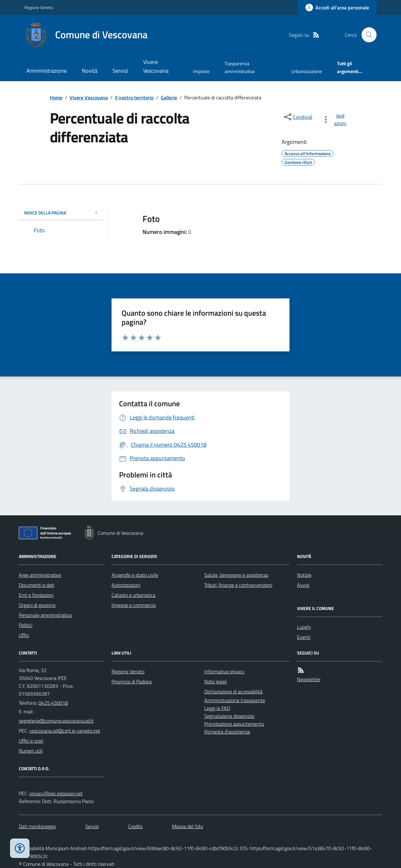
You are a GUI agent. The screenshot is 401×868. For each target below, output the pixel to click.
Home (56, 97)
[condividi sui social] (298, 117)
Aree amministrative (40, 575)
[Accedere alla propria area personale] (337, 8)
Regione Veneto (39, 7)
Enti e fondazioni (36, 595)
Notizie (304, 575)
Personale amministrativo (45, 615)
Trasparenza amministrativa (240, 67)
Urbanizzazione (307, 71)
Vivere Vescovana (156, 66)
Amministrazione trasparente (235, 700)
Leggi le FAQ (217, 708)
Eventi (304, 637)
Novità (90, 71)
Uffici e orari (31, 741)
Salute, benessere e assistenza (236, 575)
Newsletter (309, 679)
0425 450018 (53, 703)
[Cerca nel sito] (367, 35)
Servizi (120, 71)
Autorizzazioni (126, 585)
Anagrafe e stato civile (135, 575)
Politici (26, 625)
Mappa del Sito (187, 826)
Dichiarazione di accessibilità (233, 692)
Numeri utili (31, 751)
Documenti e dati (36, 585)
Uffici (24, 635)
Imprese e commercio (134, 605)
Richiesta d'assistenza (227, 732)
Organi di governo (37, 605)
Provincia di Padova (132, 681)
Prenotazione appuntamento (234, 724)
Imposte (201, 71)
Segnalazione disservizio (229, 716)
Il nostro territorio (134, 97)
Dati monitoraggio (37, 826)
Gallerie (169, 97)
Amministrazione (47, 71)
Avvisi (303, 585)
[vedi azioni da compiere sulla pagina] (336, 119)
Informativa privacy (224, 671)
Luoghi (304, 627)
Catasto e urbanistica (133, 595)
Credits (135, 826)
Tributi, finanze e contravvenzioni (238, 585)
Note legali (216, 681)
